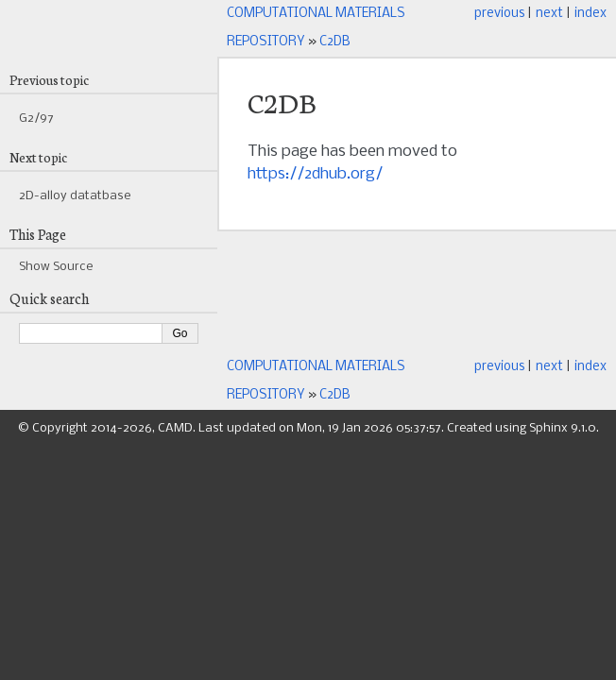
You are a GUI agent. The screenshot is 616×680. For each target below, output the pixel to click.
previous (499, 14)
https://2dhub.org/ (315, 174)
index (590, 14)
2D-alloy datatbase (75, 196)
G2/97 (36, 119)
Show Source (56, 267)
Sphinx (548, 428)
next (549, 14)
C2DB (335, 42)
